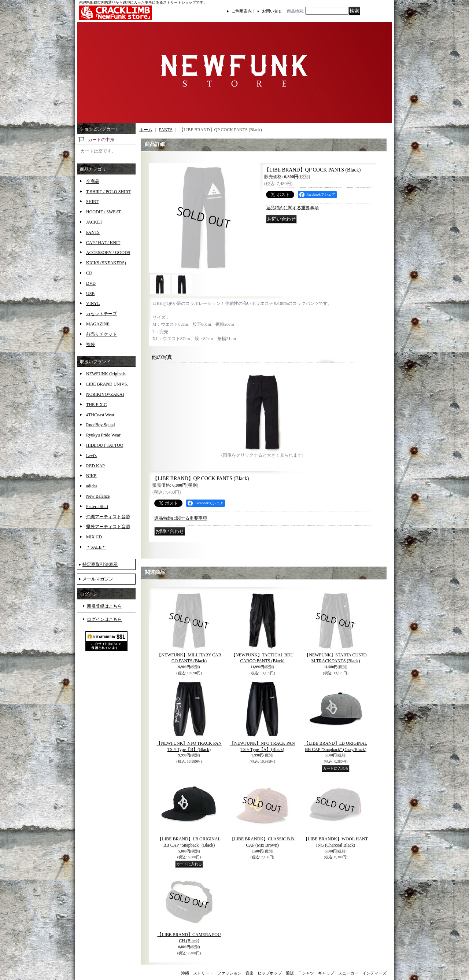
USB (90, 294)
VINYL (93, 303)
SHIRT (92, 202)
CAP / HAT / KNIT (103, 243)
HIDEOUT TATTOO (105, 445)
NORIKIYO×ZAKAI (105, 394)
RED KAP (95, 466)
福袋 (91, 345)
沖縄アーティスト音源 (108, 517)
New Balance (98, 496)
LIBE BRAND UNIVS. (107, 384)
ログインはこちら (104, 619)
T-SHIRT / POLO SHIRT (108, 192)
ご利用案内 (242, 11)
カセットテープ (101, 314)
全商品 (93, 181)
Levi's (91, 456)
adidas (92, 486)
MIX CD (94, 537)
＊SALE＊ (96, 547)
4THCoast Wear (100, 415)
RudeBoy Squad (100, 425)
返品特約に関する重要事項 (292, 208)
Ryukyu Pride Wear (103, 435)
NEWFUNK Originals (106, 374)
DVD (91, 283)
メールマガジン (98, 579)
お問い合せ (272, 11)
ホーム (146, 130)
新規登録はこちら (104, 606)
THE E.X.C (96, 405)
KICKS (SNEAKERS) (106, 263)
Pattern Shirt (97, 506)
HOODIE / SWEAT (104, 212)
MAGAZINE (98, 324)
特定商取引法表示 (100, 564)
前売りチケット (101, 334)
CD (89, 273)
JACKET (94, 222)
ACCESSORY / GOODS (108, 253)
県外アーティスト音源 (108, 527)
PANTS (93, 232)
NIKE (91, 476)
